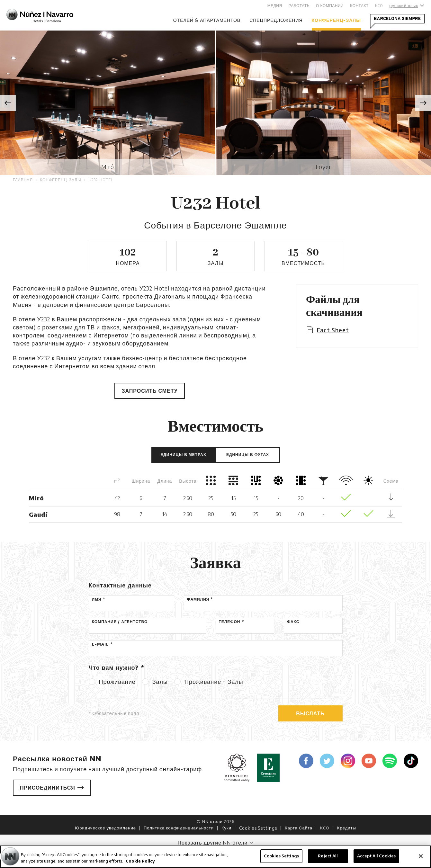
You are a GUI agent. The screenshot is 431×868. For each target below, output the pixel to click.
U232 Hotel (101, 180)
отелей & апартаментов (207, 20)
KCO (379, 6)
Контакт (359, 6)
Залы (160, 681)
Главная (23, 180)
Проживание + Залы (214, 681)
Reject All (328, 856)
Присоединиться (52, 788)
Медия (275, 6)
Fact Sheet (333, 330)
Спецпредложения (276, 20)
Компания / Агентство (120, 622)
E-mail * (102, 644)
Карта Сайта (299, 828)
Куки (226, 828)
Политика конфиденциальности (179, 828)
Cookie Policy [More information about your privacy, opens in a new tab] (140, 861)
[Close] (421, 856)
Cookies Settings (258, 828)
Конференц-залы (336, 20)
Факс (293, 622)
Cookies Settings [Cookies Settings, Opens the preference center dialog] (281, 856)
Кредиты (347, 828)
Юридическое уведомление (105, 828)
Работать (299, 6)
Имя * (99, 599)
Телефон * (231, 622)
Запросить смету (149, 391)
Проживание (117, 681)
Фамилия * (200, 599)
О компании (330, 6)
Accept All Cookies (376, 856)
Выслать (310, 713)
